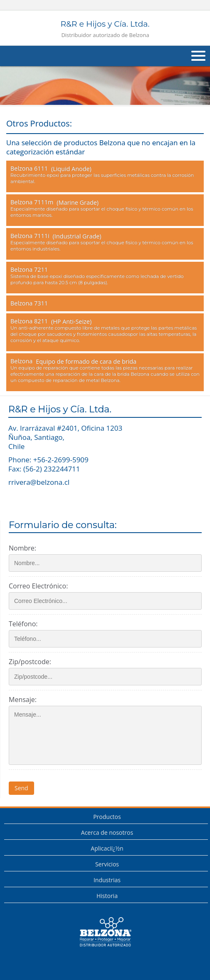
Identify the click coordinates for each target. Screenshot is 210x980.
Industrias (107, 880)
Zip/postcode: (30, 662)
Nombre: (22, 548)
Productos (107, 817)
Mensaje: (23, 700)
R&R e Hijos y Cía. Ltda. (105, 29)
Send (21, 788)
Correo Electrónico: (38, 586)
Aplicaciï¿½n (107, 848)
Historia (107, 896)
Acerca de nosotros (107, 832)
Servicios (107, 864)
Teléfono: (23, 624)
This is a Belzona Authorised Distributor (105, 932)
